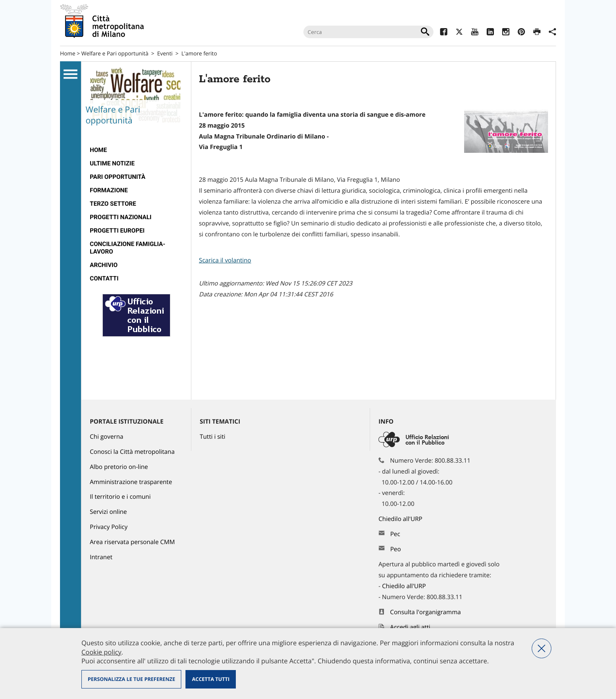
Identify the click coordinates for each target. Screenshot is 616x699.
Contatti (104, 279)
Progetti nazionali (121, 217)
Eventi (165, 53)
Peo (395, 549)
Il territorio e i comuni (120, 497)
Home (68, 53)
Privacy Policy (109, 527)
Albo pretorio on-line (119, 467)
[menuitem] (136, 150)
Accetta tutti (210, 679)
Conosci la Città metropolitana (132, 452)
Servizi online (108, 512)
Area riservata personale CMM (132, 542)
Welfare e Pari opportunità (115, 53)
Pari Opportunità (117, 177)
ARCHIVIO (104, 265)
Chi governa (107, 437)
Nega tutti (542, 648)
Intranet (101, 557)
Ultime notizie (112, 164)
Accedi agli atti (410, 627)
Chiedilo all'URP (401, 519)
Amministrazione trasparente (131, 482)
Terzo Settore (113, 204)
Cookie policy (101, 652)
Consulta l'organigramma (426, 612)
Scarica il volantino (225, 260)
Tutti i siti (213, 437)
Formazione (109, 190)
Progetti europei (117, 231)
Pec (395, 534)
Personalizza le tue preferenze (131, 679)
